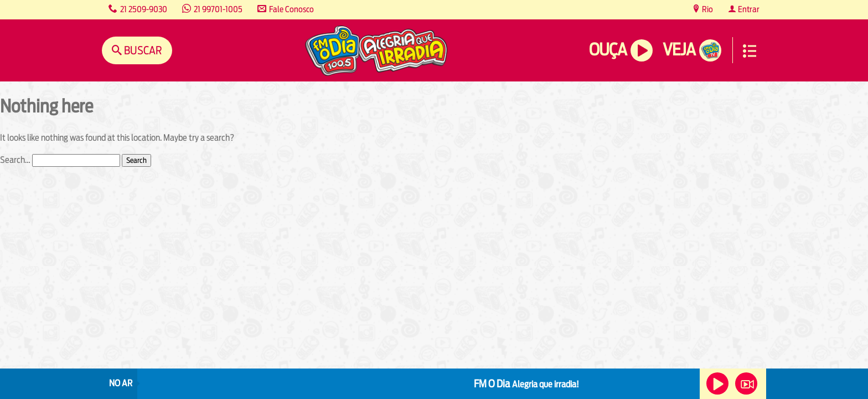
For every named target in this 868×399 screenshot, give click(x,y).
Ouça (608, 50)
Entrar (748, 9)
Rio (707, 9)
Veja (679, 50)
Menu (750, 51)
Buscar (142, 50)
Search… (15, 160)
